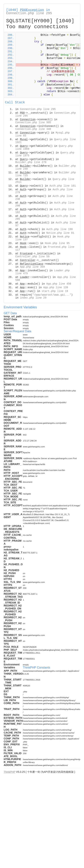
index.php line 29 (33, 298)
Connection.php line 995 (33, 122)
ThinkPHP (10, 772)
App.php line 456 (59, 284)
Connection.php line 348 (33, 129)
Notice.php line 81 (60, 233)
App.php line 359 (32, 267)
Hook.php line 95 (57, 243)
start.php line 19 (55, 291)
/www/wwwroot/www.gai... (52, 295)
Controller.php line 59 (32, 257)
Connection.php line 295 (29, 13)
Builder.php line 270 (31, 162)
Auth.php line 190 (60, 229)
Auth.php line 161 (63, 186)
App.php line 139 (56, 287)
